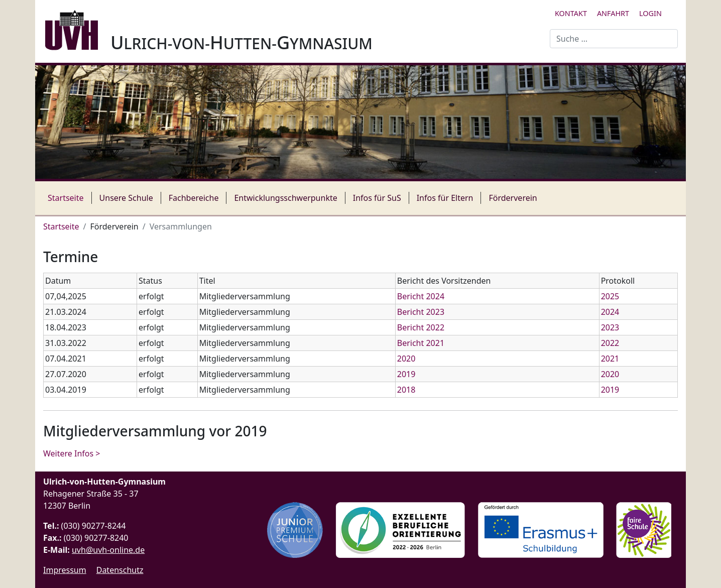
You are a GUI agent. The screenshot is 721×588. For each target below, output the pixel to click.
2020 (406, 359)
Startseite (66, 198)
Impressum (65, 570)
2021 (610, 359)
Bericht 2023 (421, 312)
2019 (406, 374)
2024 (610, 312)
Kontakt (571, 13)
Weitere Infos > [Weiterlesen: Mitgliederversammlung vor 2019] (72, 453)
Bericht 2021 (421, 343)
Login (650, 13)
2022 (610, 343)
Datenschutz (120, 570)
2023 (610, 327)
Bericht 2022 (421, 327)
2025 (610, 296)
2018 (406, 390)
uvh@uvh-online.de (108, 550)
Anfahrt (613, 13)
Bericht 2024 (421, 296)
